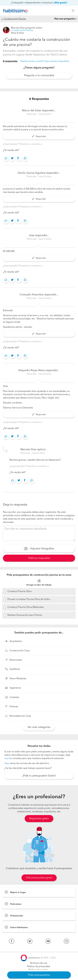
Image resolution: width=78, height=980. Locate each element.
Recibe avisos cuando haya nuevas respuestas (45, 61)
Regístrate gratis (39, 819)
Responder (39, 136)
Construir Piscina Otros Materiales (26, 607)
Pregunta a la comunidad (39, 75)
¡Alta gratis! (60, 3)
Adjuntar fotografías (39, 549)
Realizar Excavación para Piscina (25, 615)
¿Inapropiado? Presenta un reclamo (22, 144)
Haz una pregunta (64, 19)
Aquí (7, 763)
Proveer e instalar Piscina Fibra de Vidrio (29, 599)
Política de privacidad (38, 967)
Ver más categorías (39, 727)
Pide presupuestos (39, 975)
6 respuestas (10, 61)
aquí (7, 758)
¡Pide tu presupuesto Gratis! (39, 776)
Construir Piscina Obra (19, 591)
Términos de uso (38, 963)
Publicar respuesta (39, 558)
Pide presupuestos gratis (39, 878)
